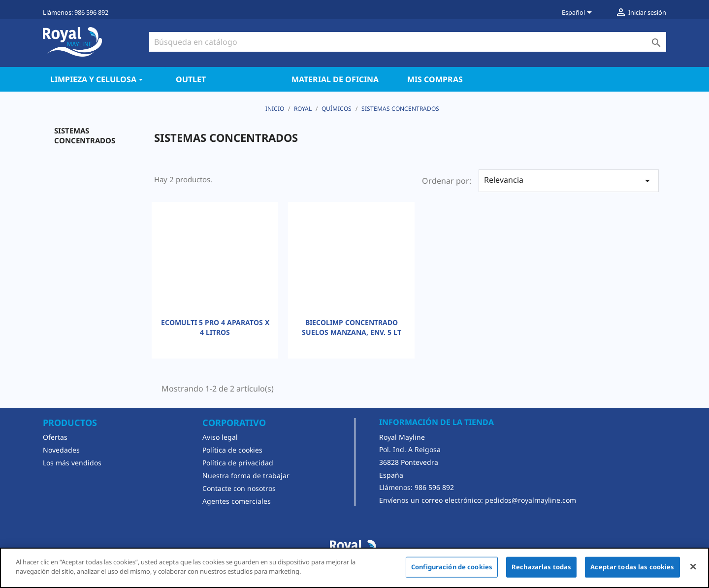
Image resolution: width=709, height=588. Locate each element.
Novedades (61, 450)
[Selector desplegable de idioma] (579, 13)
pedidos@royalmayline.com (531, 500)
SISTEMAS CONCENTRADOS (85, 135)
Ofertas (55, 437)
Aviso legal (220, 437)
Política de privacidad (238, 463)
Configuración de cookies (452, 567)
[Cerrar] (693, 566)
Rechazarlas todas (541, 567)
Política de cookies (232, 450)
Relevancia (569, 180)
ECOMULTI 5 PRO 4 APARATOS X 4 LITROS (215, 327)
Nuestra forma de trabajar (246, 475)
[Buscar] (408, 42)
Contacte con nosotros (239, 488)
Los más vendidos (72, 463)
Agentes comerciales (237, 501)
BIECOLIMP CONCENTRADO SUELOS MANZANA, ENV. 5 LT (352, 327)
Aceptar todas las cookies (632, 567)
